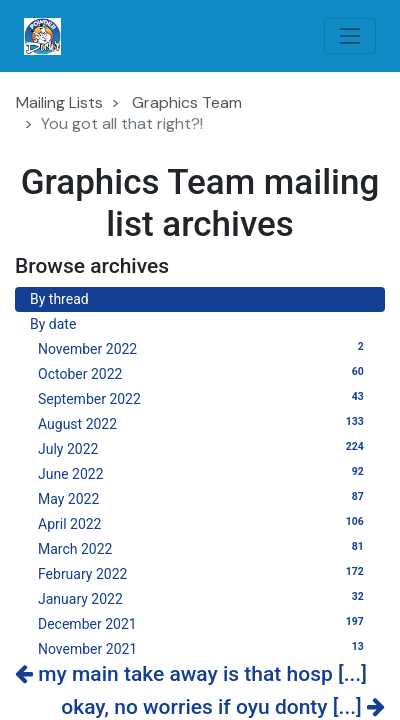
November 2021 (204, 648)
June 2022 (204, 473)
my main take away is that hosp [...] (191, 674)
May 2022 (204, 498)
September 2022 (204, 398)
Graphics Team (187, 102)
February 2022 (204, 573)
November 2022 (204, 348)
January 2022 (204, 598)
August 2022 (204, 423)
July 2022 (204, 448)
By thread (59, 299)
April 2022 (204, 523)
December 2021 (204, 623)
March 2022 (204, 548)
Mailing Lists (59, 102)
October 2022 (204, 373)
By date (53, 324)
